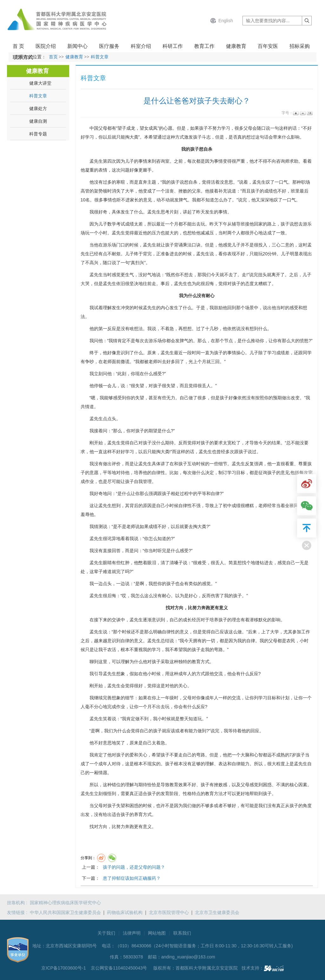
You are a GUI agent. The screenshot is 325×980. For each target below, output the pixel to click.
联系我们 (182, 933)
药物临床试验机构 (125, 912)
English (226, 21)
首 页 (18, 46)
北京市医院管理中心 (169, 912)
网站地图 (157, 933)
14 (309, 113)
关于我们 (106, 933)
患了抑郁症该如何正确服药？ (132, 878)
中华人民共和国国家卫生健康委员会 (65, 912)
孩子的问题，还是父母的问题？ (134, 867)
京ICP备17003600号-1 (64, 968)
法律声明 (132, 933)
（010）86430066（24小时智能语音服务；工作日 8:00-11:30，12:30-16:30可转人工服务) (204, 946)
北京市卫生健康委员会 (217, 912)
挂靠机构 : (18, 903)
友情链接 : (18, 912)
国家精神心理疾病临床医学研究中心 (65, 903)
